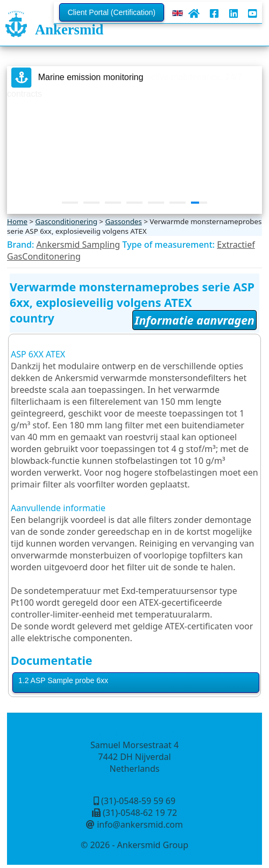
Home (17, 221)
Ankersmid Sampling (79, 245)
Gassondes (123, 221)
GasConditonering (44, 256)
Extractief (236, 245)
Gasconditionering (66, 221)
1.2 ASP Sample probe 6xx (63, 680)
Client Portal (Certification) (112, 12)
